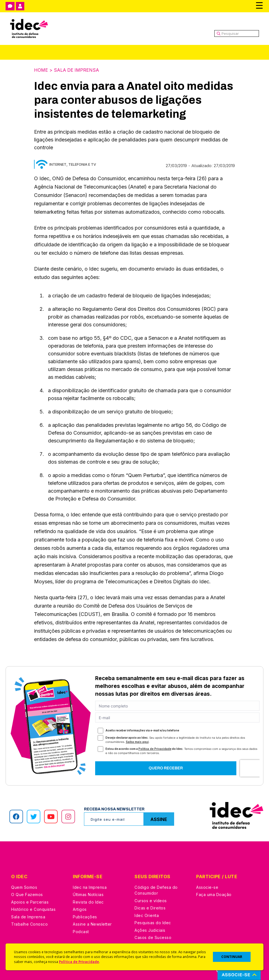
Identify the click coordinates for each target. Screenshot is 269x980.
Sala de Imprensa (77, 70)
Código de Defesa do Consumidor (156, 890)
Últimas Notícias (88, 894)
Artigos (80, 909)
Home (41, 70)
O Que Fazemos (27, 894)
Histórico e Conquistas (33, 909)
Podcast (81, 931)
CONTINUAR (232, 957)
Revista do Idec (88, 902)
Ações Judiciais (150, 930)
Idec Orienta (147, 915)
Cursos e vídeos (151, 900)
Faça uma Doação (214, 894)
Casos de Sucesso (153, 937)
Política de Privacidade (79, 962)
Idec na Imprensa (90, 887)
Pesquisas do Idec (153, 922)
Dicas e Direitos (150, 908)
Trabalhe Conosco (29, 924)
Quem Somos (24, 887)
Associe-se (207, 887)
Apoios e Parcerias (30, 902)
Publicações (85, 917)
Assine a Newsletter (92, 924)
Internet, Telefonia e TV (73, 164)
